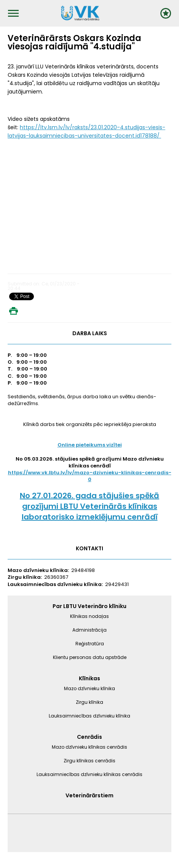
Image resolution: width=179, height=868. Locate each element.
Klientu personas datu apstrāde (90, 657)
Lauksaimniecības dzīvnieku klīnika (89, 716)
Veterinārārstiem (89, 795)
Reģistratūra (90, 644)
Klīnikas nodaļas (89, 616)
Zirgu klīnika (89, 702)
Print (13, 311)
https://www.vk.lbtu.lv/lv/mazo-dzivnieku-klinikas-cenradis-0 (90, 476)
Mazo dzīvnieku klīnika (89, 688)
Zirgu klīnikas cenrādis (89, 761)
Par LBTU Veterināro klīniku (89, 606)
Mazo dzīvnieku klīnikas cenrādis (89, 747)
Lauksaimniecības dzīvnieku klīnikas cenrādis (89, 774)
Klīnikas (89, 678)
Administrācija (89, 630)
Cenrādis (89, 737)
